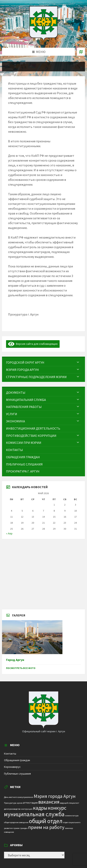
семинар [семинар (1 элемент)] (69, 828)
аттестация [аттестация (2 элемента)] (30, 803)
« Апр (9, 533)
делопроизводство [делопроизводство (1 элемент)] (12, 809)
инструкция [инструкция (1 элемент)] (27, 809)
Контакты (10, 754)
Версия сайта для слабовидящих (33, 344)
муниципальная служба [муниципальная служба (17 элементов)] (34, 814)
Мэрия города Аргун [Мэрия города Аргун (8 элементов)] (55, 796)
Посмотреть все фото (21, 668)
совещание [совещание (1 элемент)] (9, 832)
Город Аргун (15, 660)
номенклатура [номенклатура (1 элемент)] (72, 816)
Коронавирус (12, 767)
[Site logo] (43, 40)
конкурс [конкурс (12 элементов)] (57, 808)
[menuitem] (43, 363)
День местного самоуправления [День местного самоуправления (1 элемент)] (19, 797)
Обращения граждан (17, 760)
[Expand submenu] (78, 362)
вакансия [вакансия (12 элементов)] (49, 802)
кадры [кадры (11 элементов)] (40, 808)
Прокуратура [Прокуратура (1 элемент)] (10, 803)
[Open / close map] (81, 52)
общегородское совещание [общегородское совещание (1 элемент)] (16, 822)
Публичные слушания (17, 774)
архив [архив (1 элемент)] (20, 803)
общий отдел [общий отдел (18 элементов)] (46, 821)
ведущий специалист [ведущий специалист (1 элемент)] (70, 803)
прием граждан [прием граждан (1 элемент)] (20, 828)
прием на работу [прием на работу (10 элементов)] (46, 827)
